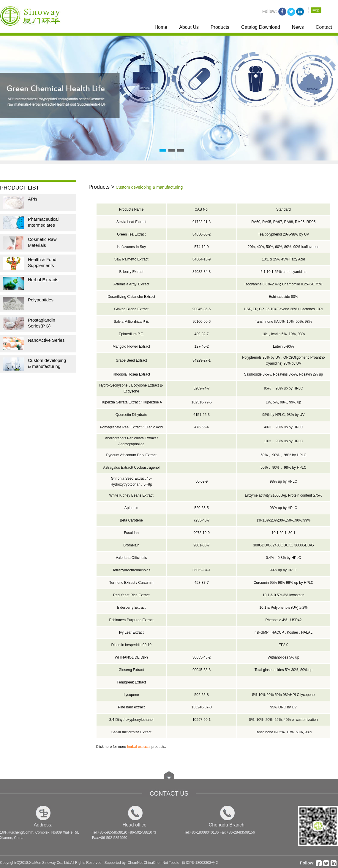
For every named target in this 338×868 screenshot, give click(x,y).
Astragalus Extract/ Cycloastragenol (131, 468)
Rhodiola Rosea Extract (131, 374)
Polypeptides (41, 300)
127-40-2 (202, 346)
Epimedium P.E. (131, 334)
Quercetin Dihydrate (131, 415)
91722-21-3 (202, 222)
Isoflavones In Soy (131, 247)
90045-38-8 (202, 670)
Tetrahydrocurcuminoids (131, 570)
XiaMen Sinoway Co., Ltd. (50, 863)
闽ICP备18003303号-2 (200, 863)
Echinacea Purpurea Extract (131, 620)
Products (220, 27)
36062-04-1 (202, 570)
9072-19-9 (202, 533)
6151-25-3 (202, 415)
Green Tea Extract (131, 234)
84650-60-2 (202, 234)
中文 (316, 10)
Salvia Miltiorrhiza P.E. (131, 322)
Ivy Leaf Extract (131, 632)
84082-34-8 (202, 272)
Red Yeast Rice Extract (131, 595)
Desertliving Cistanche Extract (131, 297)
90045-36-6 (202, 309)
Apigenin (131, 508)
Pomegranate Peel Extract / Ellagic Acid (131, 427)
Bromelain (131, 545)
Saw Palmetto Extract (131, 259)
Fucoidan (131, 533)
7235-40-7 (202, 520)
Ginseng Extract (131, 670)
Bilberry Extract (131, 272)
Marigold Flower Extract (131, 346)
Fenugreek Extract (131, 682)
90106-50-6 (202, 322)
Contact (324, 27)
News (298, 27)
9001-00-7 (202, 545)
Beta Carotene (131, 520)
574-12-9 (202, 247)
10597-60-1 (202, 720)
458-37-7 (202, 583)
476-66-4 (202, 427)
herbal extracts (139, 747)
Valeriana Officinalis (131, 558)
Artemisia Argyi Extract (131, 284)
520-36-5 (202, 508)
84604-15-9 (202, 259)
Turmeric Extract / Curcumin (131, 583)
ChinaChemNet (156, 863)
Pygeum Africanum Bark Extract (131, 455)
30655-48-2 (202, 657)
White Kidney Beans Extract (131, 495)
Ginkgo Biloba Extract (131, 309)
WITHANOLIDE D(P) (131, 657)
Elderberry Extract (131, 608)
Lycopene (131, 695)
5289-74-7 (202, 388)
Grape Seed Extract (131, 360)
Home (161, 27)
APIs (33, 199)
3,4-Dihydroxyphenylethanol (131, 720)
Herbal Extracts (43, 280)
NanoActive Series (46, 340)
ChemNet (135, 863)
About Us (189, 27)
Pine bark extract (131, 707)
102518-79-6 (202, 402)
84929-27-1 (202, 360)
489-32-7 (202, 334)
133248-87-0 (202, 707)
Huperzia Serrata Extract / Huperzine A (131, 402)
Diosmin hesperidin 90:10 (131, 645)
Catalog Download (261, 27)
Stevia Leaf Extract (131, 222)
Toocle (174, 863)
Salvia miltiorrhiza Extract (131, 732)
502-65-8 (202, 695)
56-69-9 (202, 481)
